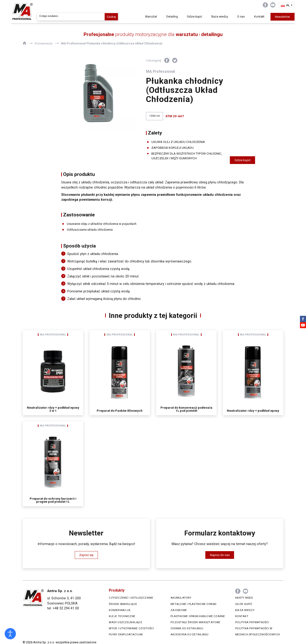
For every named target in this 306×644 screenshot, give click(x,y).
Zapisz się (86, 555)
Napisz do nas (220, 555)
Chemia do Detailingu (187, 628)
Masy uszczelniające (125, 622)
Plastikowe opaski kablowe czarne (198, 616)
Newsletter (271, 17)
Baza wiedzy (209, 17)
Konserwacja (120, 610)
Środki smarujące (123, 604)
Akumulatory (181, 598)
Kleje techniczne (122, 616)
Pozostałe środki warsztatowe (196, 622)
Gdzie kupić (187, 17)
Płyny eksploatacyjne (126, 634)
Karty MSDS (244, 598)
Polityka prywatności (252, 622)
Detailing (165, 17)
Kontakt (248, 17)
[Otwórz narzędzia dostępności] (10, 634)
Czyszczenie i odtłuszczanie (131, 598)
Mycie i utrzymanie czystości (131, 628)
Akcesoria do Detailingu (189, 634)
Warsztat (144, 17)
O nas (229, 17)
